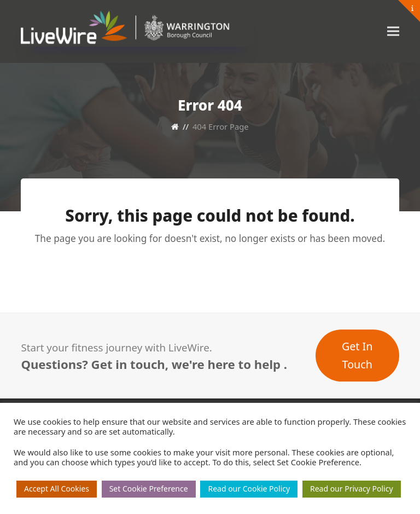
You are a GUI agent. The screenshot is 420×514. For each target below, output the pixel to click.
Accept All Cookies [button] (57, 489)
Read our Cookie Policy (249, 489)
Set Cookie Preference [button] (149, 489)
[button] (393, 31)
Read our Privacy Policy (352, 489)
